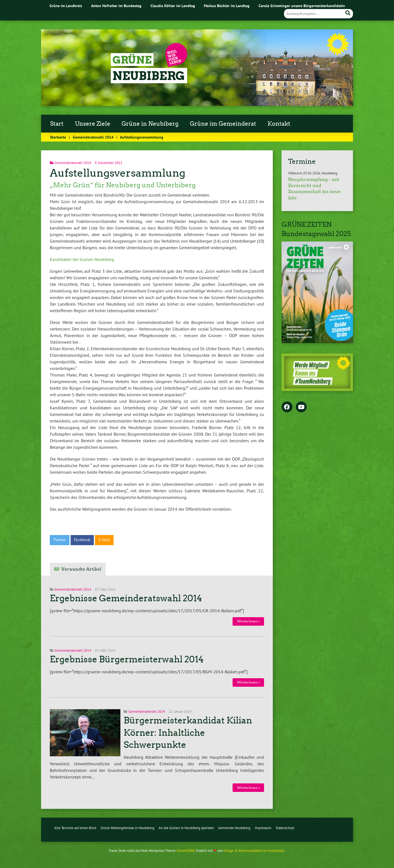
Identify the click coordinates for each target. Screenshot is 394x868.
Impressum (263, 828)
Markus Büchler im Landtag (227, 6)
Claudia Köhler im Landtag (173, 6)
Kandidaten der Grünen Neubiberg (82, 259)
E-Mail (104, 540)
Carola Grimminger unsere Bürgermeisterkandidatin (302, 6)
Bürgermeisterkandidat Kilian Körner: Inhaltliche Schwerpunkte (188, 733)
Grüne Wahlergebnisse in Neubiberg (128, 828)
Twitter (60, 540)
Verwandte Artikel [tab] (81, 569)
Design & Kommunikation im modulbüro (254, 851)
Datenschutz (285, 828)
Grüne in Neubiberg (150, 124)
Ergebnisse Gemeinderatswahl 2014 (126, 598)
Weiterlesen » (248, 621)
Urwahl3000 (186, 851)
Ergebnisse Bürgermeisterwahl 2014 (127, 659)
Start (57, 124)
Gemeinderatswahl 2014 (93, 137)
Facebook (82, 540)
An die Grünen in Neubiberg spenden (186, 828)
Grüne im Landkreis (66, 6)
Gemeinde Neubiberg (234, 828)
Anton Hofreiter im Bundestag (116, 6)
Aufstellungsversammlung (118, 173)
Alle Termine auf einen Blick (75, 828)
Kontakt (279, 124)
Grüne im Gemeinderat (223, 124)
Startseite (58, 137)
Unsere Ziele (93, 124)
